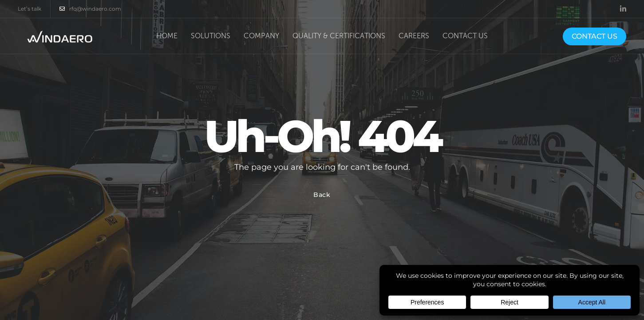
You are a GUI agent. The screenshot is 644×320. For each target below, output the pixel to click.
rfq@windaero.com (90, 9)
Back (322, 195)
